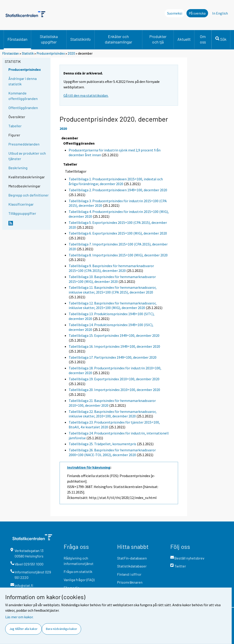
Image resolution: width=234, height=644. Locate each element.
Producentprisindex (51, 53)
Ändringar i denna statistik (23, 81)
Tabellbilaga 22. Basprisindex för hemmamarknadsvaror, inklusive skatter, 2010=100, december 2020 (113, 414)
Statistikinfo (81, 39)
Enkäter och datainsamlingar (118, 39)
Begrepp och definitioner (29, 195)
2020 (71, 53)
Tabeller (15, 126)
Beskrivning (18, 168)
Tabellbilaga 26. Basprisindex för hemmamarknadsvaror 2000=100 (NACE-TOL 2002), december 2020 (112, 452)
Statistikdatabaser (132, 566)
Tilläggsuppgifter (22, 213)
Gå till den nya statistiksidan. (86, 95)
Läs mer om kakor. (19, 617)
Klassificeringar (21, 204)
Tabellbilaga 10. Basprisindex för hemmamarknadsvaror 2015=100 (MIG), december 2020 (112, 279)
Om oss (203, 39)
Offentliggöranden (23, 108)
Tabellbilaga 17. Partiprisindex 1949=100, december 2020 (113, 357)
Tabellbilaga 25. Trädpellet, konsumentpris (102, 444)
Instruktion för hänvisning (89, 467)
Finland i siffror (129, 574)
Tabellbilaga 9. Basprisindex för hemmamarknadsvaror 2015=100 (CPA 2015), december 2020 (111, 268)
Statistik (28, 53)
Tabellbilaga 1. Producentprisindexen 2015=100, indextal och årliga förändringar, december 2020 (116, 181)
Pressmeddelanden (24, 144)
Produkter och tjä (158, 39)
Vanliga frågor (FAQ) (79, 580)
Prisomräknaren (130, 582)
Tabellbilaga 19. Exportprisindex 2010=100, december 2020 (114, 379)
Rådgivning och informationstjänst (79, 561)
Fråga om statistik (78, 571)
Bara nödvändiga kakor (62, 629)
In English (220, 13)
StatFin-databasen (132, 558)
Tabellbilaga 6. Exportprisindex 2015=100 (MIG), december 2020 (118, 233)
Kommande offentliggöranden (23, 96)
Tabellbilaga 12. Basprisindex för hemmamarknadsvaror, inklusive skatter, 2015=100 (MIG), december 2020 (113, 305)
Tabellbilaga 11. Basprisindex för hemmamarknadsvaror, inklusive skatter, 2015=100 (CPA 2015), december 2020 (113, 290)
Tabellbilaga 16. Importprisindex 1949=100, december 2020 (114, 346)
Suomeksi (175, 13)
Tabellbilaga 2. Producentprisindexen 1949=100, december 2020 (118, 190)
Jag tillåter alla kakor (23, 629)
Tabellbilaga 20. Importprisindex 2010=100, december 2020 (114, 390)
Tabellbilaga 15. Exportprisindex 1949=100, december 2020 (114, 335)
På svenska (197, 13)
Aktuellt (184, 39)
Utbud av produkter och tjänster (27, 156)
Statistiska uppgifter (49, 39)
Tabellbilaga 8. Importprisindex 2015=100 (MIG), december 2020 (118, 255)
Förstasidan (17, 39)
